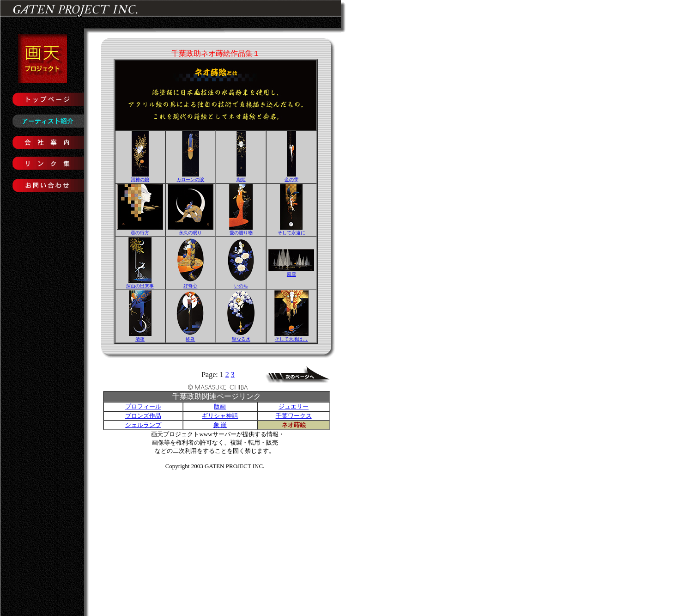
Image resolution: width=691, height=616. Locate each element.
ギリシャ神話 (220, 418)
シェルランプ (143, 427)
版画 (220, 408)
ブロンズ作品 (143, 418)
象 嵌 (220, 427)
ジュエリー (294, 408)
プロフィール (143, 408)
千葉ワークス (294, 418)
